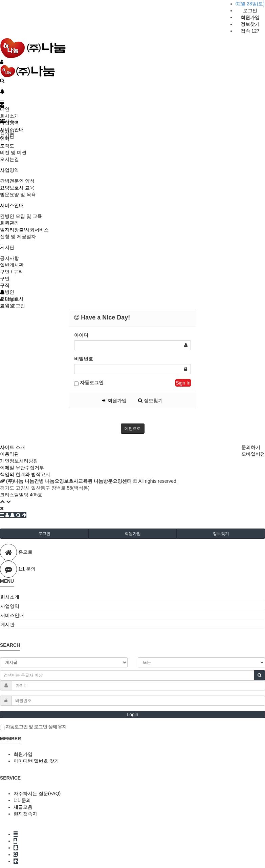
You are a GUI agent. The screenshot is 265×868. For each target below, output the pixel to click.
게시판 (7, 247)
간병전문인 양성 (17, 181)
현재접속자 (25, 814)
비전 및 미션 (13, 152)
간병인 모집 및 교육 (21, 216)
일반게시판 (12, 265)
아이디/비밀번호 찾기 (36, 761)
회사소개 (9, 116)
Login (132, 715)
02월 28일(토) (250, 4)
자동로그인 (89, 383)
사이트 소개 (13, 447)
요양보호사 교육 (17, 188)
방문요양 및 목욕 (18, 194)
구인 (5, 278)
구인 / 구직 (12, 272)
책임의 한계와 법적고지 (25, 474)
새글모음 (23, 807)
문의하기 (251, 447)
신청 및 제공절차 (18, 236)
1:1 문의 (22, 800)
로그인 (250, 11)
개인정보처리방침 (19, 461)
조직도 (7, 146)
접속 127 (250, 31)
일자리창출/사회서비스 (24, 230)
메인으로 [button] (133, 429)
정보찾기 (250, 24)
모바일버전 (253, 454)
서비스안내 (12, 205)
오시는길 (9, 159)
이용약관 (9, 454)
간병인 (7, 292)
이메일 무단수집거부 (22, 468)
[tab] (132, 597)
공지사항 (9, 258)
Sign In (183, 383)
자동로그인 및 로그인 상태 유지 (33, 727)
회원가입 (250, 17)
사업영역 (9, 170)
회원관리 (9, 223)
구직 (5, 285)
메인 (5, 109)
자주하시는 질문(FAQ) (37, 793)
